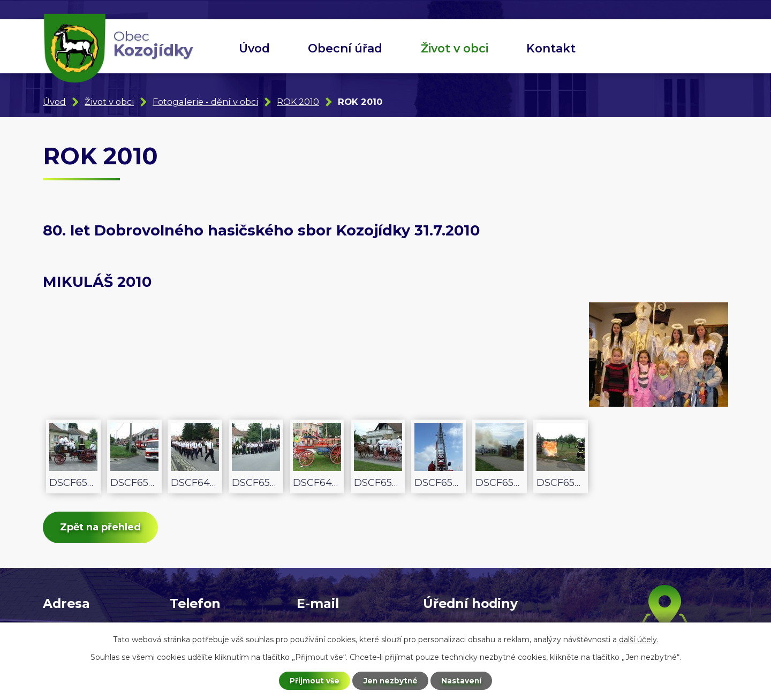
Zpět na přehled (103, 528)
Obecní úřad (345, 48)
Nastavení (464, 680)
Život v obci (455, 48)
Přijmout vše (313, 680)
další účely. (639, 639)
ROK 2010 (298, 102)
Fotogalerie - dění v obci (205, 102)
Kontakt (551, 48)
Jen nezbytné (391, 680)
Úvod (254, 48)
